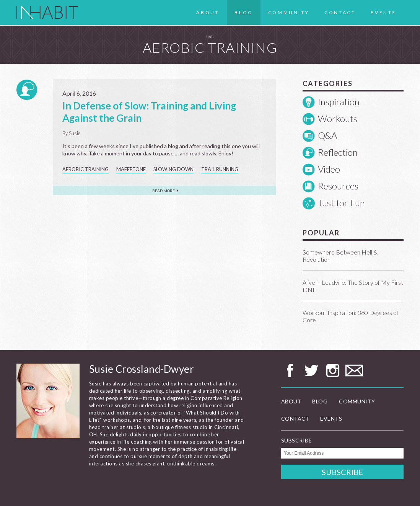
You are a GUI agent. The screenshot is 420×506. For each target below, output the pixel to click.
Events (383, 12)
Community (289, 12)
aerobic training (85, 169)
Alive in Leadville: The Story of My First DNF (353, 286)
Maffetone (131, 169)
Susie (75, 133)
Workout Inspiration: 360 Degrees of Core (351, 316)
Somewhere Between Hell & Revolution (340, 256)
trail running (220, 169)
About (208, 12)
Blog (243, 12)
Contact (340, 12)
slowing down (173, 169)
